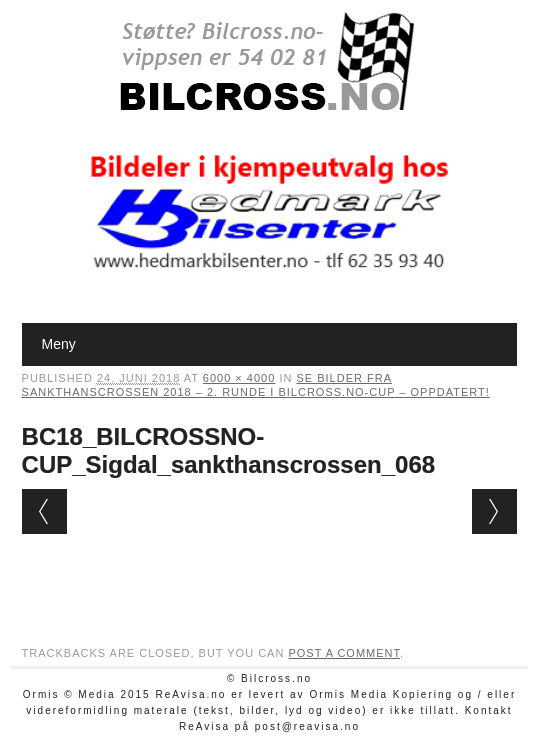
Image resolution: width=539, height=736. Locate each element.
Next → (494, 511)
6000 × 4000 (239, 378)
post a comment (344, 653)
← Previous (44, 511)
